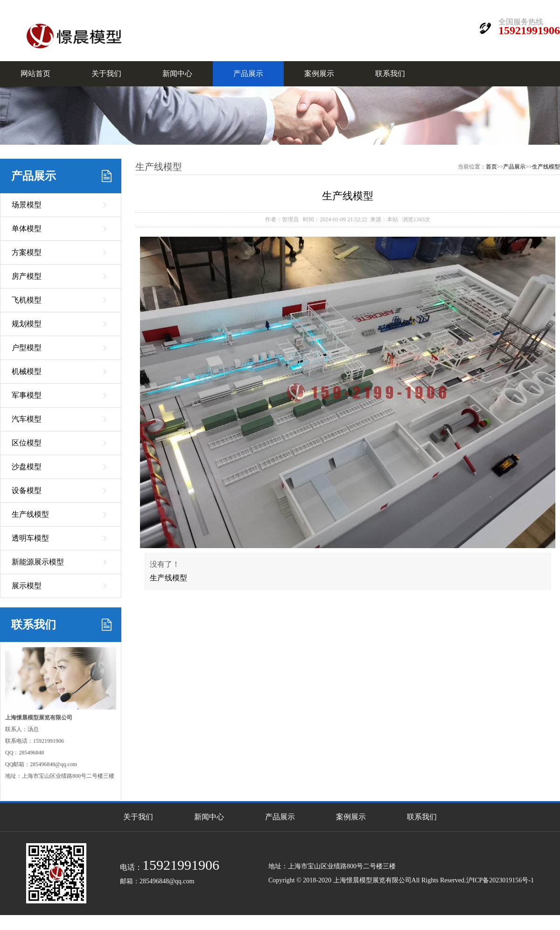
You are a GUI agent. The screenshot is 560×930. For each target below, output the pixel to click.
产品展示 (248, 74)
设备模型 (27, 490)
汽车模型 (27, 419)
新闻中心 (177, 74)
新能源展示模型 (38, 562)
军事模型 (27, 395)
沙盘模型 (27, 467)
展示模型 (27, 586)
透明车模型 (30, 538)
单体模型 (27, 229)
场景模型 (27, 205)
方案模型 (27, 252)
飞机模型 (27, 300)
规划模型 (27, 324)
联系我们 (390, 74)
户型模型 (27, 348)
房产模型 (27, 276)
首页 (491, 167)
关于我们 (106, 74)
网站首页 (35, 74)
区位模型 (27, 443)
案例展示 (319, 74)
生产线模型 (30, 514)
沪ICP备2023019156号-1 (500, 880)
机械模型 (27, 371)
